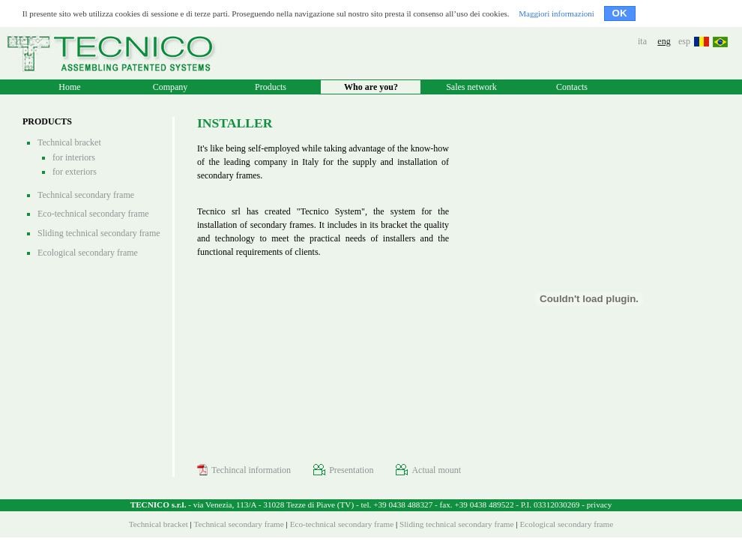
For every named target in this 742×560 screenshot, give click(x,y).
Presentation (343, 470)
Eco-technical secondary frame (93, 214)
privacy (600, 505)
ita (642, 41)
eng (664, 41)
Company (171, 87)
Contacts (572, 87)
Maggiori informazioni (556, 13)
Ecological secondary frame (88, 253)
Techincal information (244, 470)
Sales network (471, 87)
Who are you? (371, 87)
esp (684, 41)
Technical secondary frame (86, 195)
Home (69, 87)
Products (271, 87)
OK (620, 13)
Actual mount (428, 470)
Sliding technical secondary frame (99, 233)
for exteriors (75, 172)
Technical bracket (69, 142)
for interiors (74, 157)
